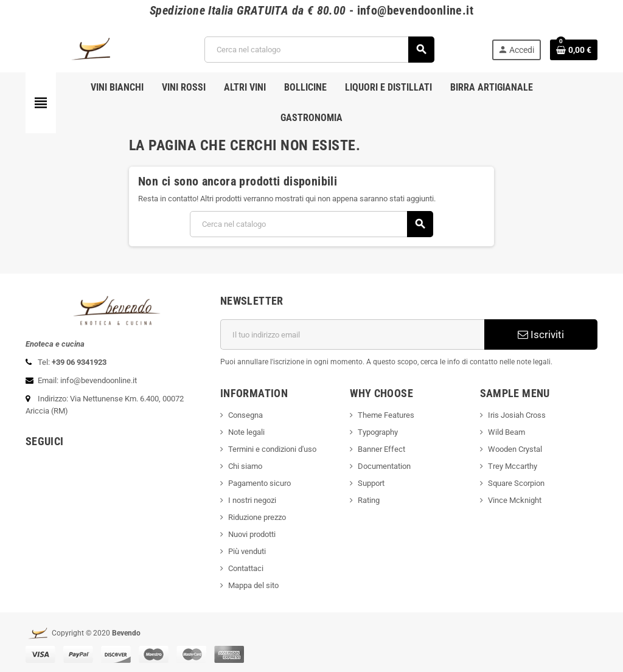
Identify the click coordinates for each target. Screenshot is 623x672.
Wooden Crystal (515, 449)
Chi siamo (245, 466)
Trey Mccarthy (513, 466)
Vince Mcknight (515, 500)
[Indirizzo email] (352, 334)
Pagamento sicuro (259, 483)
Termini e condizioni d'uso (272, 449)
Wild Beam (506, 432)
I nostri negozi (252, 500)
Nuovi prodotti (252, 534)
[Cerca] (319, 50)
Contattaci (246, 568)
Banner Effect (381, 449)
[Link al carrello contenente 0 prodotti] (574, 50)
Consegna (245, 415)
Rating (369, 500)
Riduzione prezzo (257, 517)
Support (371, 483)
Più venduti (247, 551)
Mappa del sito (253, 585)
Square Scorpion (516, 483)
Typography (378, 432)
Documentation (384, 466)
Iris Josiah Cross (517, 415)
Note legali (246, 432)
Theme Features (386, 415)
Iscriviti (541, 334)
